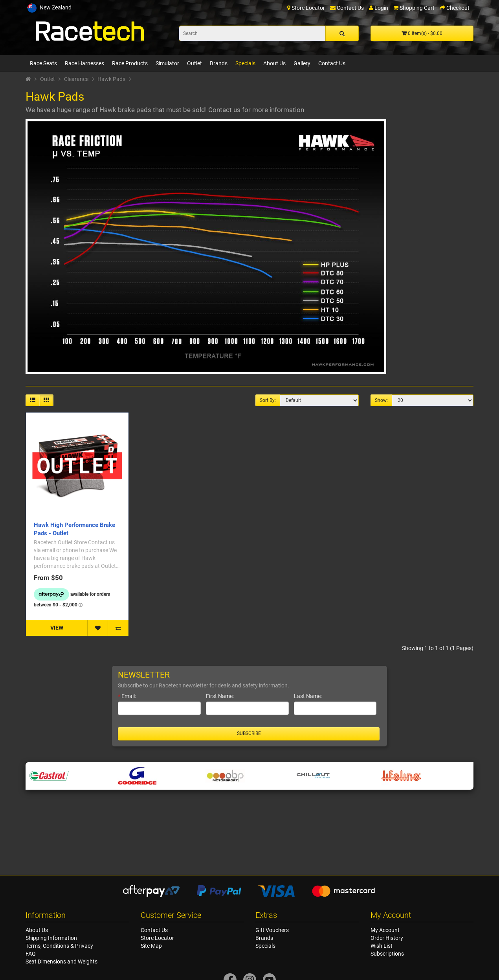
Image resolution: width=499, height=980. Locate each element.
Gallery (302, 63)
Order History (387, 938)
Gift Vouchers (272, 930)
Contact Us (332, 63)
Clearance (76, 79)
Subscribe (249, 733)
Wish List (382, 946)
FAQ (31, 954)
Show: (381, 400)
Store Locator (157, 938)
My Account (385, 930)
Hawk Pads (111, 79)
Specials (245, 63)
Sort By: (268, 400)
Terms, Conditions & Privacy (59, 946)
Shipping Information (51, 938)
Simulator (167, 63)
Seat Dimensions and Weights (61, 962)
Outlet (194, 63)
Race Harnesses (84, 63)
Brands (219, 63)
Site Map (151, 946)
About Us (274, 63)
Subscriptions (387, 954)
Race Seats (43, 63)
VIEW (57, 628)
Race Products (130, 63)
